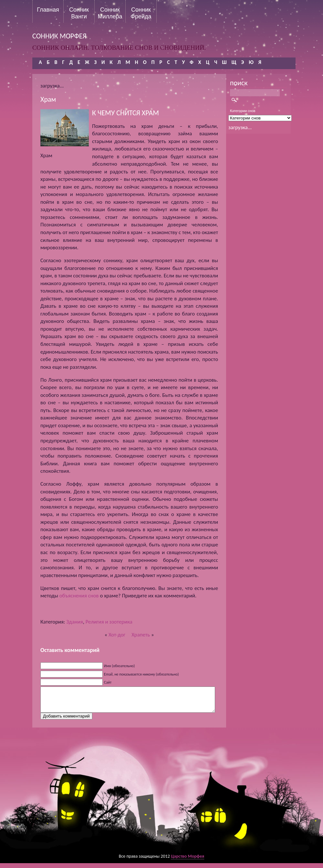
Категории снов (243, 111)
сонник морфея (59, 36)
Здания (74, 622)
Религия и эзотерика (109, 622)
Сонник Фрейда (141, 13)
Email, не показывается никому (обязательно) (141, 674)
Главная (48, 10)
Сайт (108, 682)
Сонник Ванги (79, 13)
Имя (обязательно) (120, 666)
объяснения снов (79, 596)
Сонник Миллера (110, 13)
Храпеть (141, 635)
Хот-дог (117, 635)
